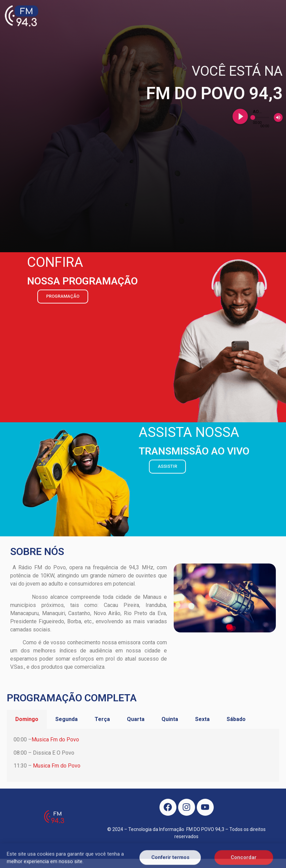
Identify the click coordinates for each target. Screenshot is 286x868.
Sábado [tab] (236, 719)
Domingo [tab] (27, 719)
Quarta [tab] (136, 719)
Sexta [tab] (202, 719)
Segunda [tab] (66, 719)
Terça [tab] (102, 719)
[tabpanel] (143, 755)
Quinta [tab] (170, 719)
